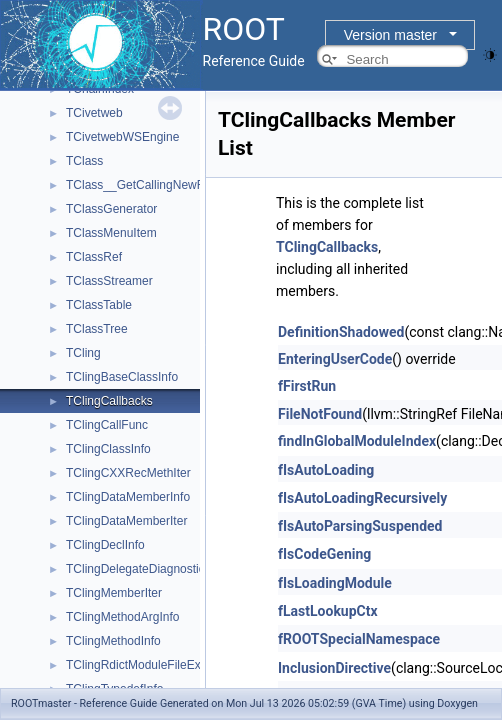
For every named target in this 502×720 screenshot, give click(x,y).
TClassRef (94, 257)
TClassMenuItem (111, 233)
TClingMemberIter (114, 593)
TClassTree (97, 329)
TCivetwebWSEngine (122, 137)
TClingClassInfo (108, 449)
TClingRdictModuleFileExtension (152, 665)
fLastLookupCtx (328, 611)
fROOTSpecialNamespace (359, 639)
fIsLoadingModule (335, 583)
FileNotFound (320, 414)
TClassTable (99, 305)
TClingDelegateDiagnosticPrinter (153, 569)
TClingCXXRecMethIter (128, 473)
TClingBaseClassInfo (122, 377)
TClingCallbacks (109, 401)
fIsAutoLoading (326, 470)
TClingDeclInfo (105, 545)
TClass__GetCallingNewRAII (143, 185)
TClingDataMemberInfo (128, 497)
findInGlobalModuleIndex (357, 441)
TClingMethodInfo (113, 641)
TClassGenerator (111, 209)
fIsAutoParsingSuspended (360, 526)
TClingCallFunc (107, 425)
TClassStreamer (109, 281)
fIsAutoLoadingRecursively (362, 498)
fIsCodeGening (324, 554)
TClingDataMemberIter (126, 521)
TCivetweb (94, 113)
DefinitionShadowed (341, 332)
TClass (84, 161)
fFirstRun (307, 386)
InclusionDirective (334, 668)
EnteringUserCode (335, 359)
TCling (83, 353)
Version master (390, 35)
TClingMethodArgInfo (122, 617)
